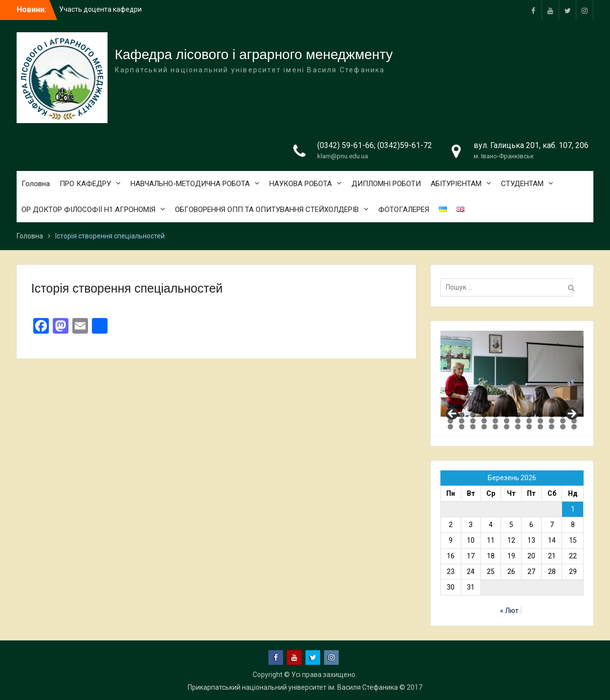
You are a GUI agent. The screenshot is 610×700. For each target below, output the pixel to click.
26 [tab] (462, 427)
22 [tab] (552, 421)
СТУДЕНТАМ (522, 184)
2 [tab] (462, 415)
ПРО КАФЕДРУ (85, 184)
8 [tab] (529, 415)
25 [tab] (450, 427)
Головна (36, 184)
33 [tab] (540, 427)
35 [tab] (563, 427)
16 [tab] (484, 421)
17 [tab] (495, 421)
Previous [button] (453, 414)
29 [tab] (495, 427)
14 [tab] (462, 421)
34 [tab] (552, 427)
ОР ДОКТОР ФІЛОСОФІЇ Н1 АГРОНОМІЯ (88, 210)
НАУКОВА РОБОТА (301, 184)
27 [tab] (473, 427)
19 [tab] (518, 421)
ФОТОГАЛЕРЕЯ (404, 210)
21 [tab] (540, 421)
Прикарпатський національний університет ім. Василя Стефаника (293, 687)
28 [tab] (484, 427)
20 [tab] (529, 421)
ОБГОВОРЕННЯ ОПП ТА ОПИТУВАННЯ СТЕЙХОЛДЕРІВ (267, 210)
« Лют (509, 611)
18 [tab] (507, 421)
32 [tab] (529, 427)
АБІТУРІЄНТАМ (456, 184)
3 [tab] (473, 415)
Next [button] (571, 414)
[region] (512, 374)
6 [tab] (507, 415)
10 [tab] (552, 415)
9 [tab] (540, 415)
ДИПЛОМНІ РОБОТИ (386, 184)
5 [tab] (495, 415)
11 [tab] (563, 415)
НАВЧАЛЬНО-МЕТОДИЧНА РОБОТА (190, 184)
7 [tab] (518, 415)
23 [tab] (563, 421)
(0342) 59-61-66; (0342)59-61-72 (375, 145)
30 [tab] (507, 427)
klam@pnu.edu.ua (343, 156)
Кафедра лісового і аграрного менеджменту (254, 54)
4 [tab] (484, 415)
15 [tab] (473, 421)
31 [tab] (518, 427)
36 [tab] (574, 427)
